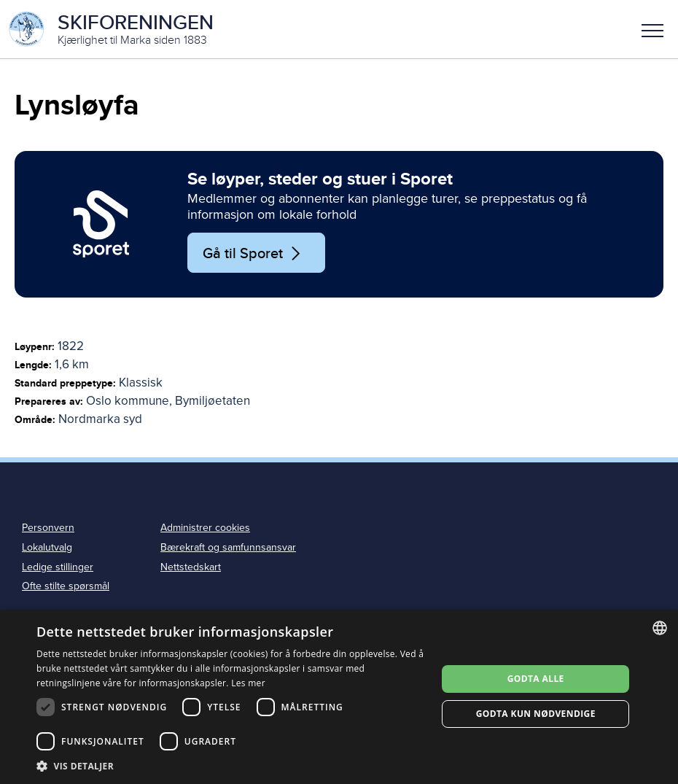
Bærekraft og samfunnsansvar (228, 547)
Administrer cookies (205, 528)
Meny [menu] (652, 31)
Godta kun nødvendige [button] (536, 714)
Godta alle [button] (536, 679)
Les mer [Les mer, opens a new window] (248, 683)
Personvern (48, 528)
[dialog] (339, 697)
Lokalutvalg (47, 547)
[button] (652, 29)
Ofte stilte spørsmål (66, 586)
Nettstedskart (191, 567)
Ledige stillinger (58, 567)
